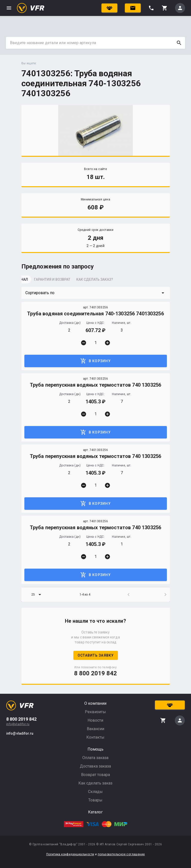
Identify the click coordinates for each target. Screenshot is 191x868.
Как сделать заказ (95, 783)
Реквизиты (95, 712)
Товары (95, 800)
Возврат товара (95, 775)
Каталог (95, 812)
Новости (95, 720)
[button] (96, 293)
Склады (95, 792)
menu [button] (9, 8)
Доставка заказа (95, 766)
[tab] (34, 281)
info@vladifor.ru (18, 724)
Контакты (95, 737)
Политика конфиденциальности (70, 854)
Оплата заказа (95, 758)
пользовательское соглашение (121, 854)
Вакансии (95, 729)
